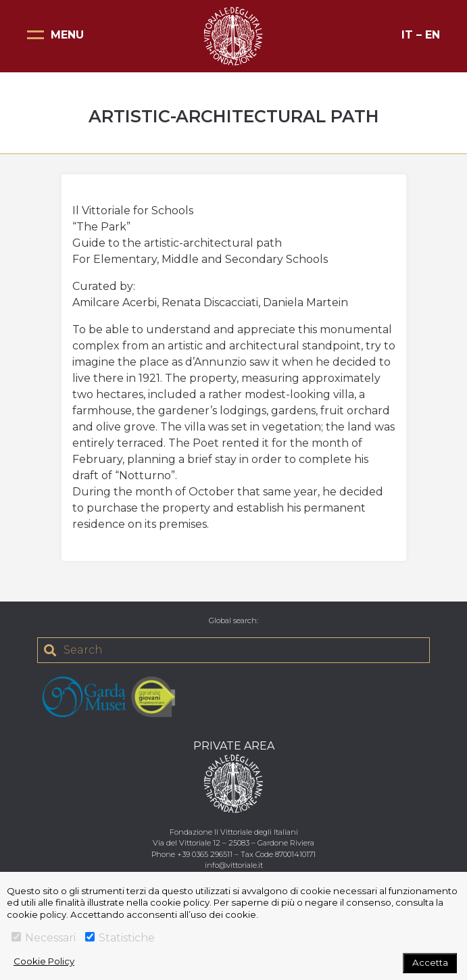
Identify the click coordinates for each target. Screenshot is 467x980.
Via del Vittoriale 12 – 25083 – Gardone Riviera (233, 843)
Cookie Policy (44, 961)
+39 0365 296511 (205, 854)
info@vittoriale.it (234, 865)
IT (407, 35)
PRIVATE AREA (234, 746)
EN (433, 35)
